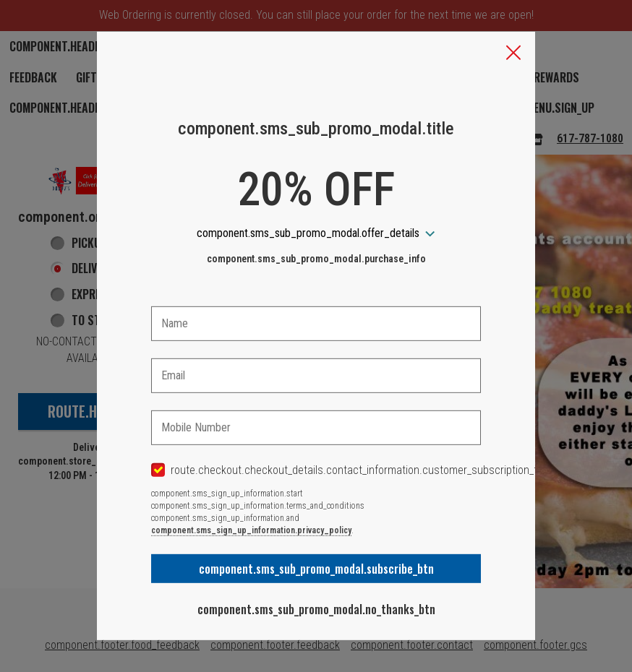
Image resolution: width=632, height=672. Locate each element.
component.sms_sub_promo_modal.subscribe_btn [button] (316, 569)
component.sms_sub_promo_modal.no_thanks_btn (316, 609)
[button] (513, 54)
